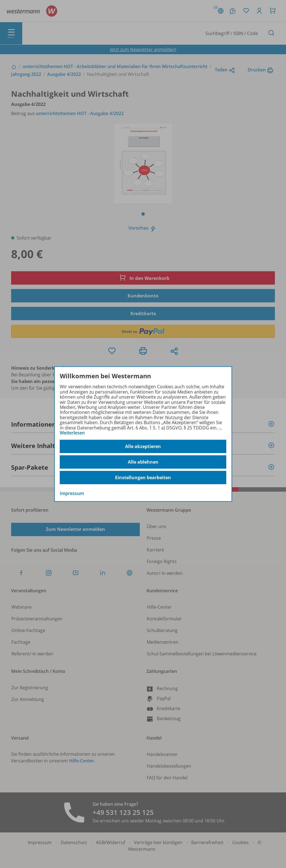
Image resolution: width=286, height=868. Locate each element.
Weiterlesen (72, 433)
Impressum (72, 494)
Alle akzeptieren (143, 446)
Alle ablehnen (143, 462)
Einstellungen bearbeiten (143, 477)
